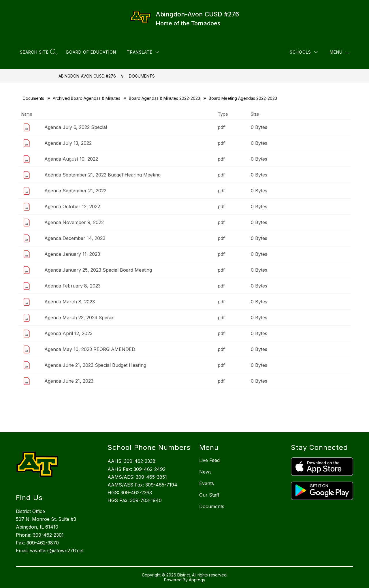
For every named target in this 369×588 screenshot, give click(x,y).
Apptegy (197, 580)
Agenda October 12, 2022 (72, 206)
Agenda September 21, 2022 (75, 191)
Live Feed (209, 460)
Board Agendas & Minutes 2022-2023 (164, 98)
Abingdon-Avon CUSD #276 (87, 76)
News (205, 472)
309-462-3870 (43, 543)
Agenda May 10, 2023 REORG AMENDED (90, 349)
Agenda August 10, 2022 (71, 159)
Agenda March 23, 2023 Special (79, 318)
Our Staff (209, 495)
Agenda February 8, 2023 (73, 286)
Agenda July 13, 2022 (68, 143)
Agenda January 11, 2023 (72, 254)
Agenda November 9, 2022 (74, 222)
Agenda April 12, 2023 (68, 333)
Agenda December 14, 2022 (75, 238)
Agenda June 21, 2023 (69, 381)
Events (207, 483)
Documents (142, 76)
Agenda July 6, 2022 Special (76, 127)
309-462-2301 (48, 535)
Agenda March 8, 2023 (70, 302)
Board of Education (91, 52)
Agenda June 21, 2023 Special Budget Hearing (95, 365)
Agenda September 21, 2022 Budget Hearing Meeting (102, 175)
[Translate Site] (143, 52)
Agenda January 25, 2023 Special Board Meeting (98, 270)
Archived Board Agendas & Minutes (86, 98)
